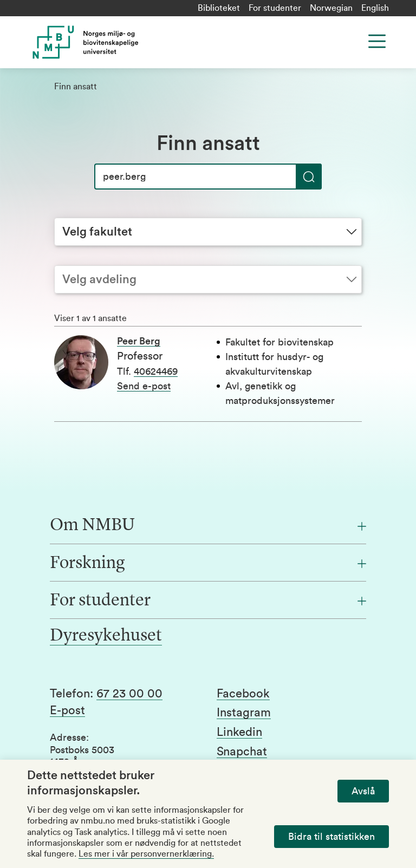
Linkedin (239, 732)
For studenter (275, 8)
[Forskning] (208, 564)
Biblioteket (219, 8)
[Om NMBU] (208, 526)
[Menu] (377, 41)
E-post (67, 710)
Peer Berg (139, 341)
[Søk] (208, 177)
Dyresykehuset (106, 636)
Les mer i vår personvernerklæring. (146, 854)
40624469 (156, 371)
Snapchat (242, 752)
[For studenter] (208, 601)
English (375, 8)
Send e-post (144, 386)
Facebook (243, 694)
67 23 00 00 (129, 694)
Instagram (244, 713)
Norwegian (331, 8)
